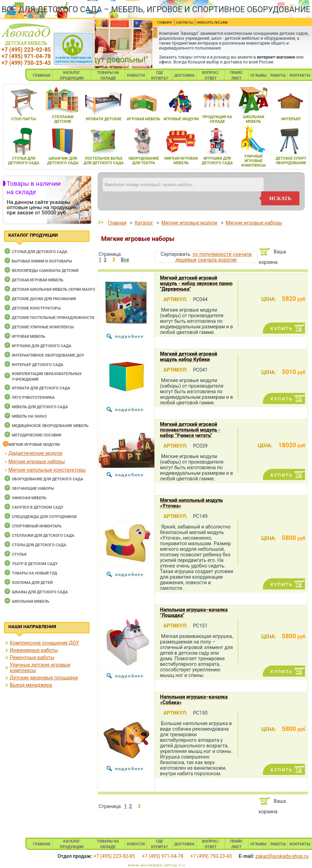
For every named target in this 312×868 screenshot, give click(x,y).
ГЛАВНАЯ (42, 75)
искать (280, 198)
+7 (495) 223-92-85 (26, 50)
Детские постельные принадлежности (53, 318)
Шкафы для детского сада (40, 592)
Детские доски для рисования (44, 299)
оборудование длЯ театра (143, 161)
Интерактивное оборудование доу (48, 355)
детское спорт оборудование (291, 161)
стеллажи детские (63, 119)
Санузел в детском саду (38, 507)
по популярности (212, 254)
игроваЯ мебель (144, 119)
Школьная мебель (31, 601)
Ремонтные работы (32, 657)
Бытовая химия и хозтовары (42, 261)
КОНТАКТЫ (300, 75)
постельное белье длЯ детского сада (104, 161)
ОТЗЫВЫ (258, 75)
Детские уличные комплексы (43, 327)
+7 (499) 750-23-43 (26, 63)
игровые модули (181, 119)
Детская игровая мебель (38, 280)
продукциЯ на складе (217, 119)
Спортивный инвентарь (37, 526)
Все (125, 260)
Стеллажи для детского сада (43, 536)
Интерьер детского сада (38, 365)
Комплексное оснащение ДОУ (44, 643)
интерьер (291, 119)
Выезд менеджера (31, 685)
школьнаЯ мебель (253, 119)
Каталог (144, 223)
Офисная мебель (29, 498)
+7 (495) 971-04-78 (26, 56)
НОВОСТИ (136, 75)
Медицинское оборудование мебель (50, 426)
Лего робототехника (33, 398)
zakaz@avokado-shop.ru (282, 856)
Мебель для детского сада (40, 407)
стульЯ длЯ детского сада (24, 161)
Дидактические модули (35, 453)
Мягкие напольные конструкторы (47, 470)
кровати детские (104, 119)
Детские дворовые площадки (44, 678)
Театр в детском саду (35, 564)
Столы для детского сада (39, 545)
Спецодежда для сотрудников (44, 517)
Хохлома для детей (32, 583)
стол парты (24, 119)
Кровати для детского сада (41, 388)
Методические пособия (37, 435)
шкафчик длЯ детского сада (63, 161)
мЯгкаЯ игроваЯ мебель (181, 161)
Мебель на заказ (29, 416)
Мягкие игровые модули (34, 445)
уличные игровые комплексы (253, 161)
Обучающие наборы (33, 489)
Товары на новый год (35, 573)
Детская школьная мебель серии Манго (54, 290)
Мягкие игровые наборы (37, 462)
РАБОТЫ (278, 75)
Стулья (19, 554)
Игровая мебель (29, 337)
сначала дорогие (217, 260)
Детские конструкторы (36, 308)
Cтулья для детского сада (40, 252)
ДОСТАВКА (184, 75)
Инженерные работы (34, 650)
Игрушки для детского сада (42, 346)
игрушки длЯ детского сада (217, 161)
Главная (117, 223)
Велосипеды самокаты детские (45, 271)
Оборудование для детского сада (48, 479)
